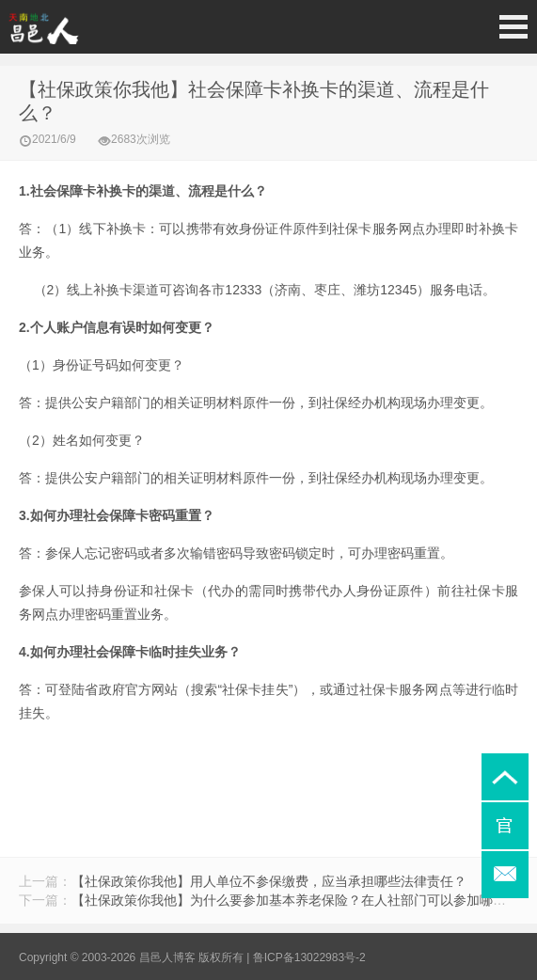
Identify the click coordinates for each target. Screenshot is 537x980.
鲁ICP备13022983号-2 (309, 957)
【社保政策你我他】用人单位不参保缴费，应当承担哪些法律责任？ (269, 881)
